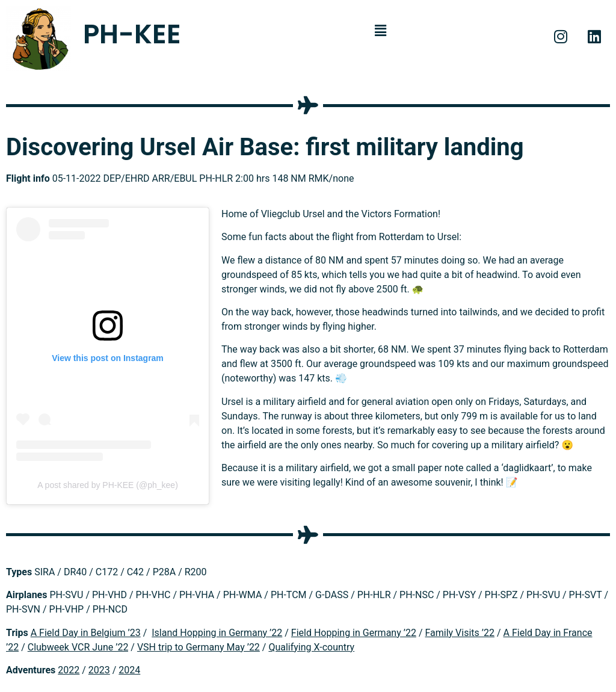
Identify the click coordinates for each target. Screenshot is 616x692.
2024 (129, 670)
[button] (380, 31)
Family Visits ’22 (460, 633)
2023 (99, 670)
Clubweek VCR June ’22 (78, 647)
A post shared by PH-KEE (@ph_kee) (108, 485)
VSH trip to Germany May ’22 (199, 647)
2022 (69, 670)
